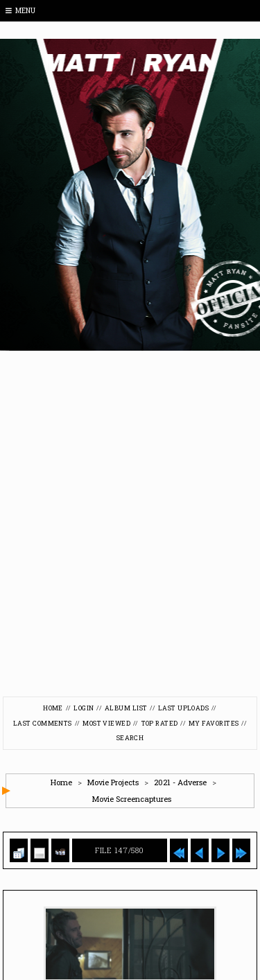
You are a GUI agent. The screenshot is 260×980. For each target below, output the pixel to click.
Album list (126, 708)
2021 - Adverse (180, 782)
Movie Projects (113, 782)
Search (130, 738)
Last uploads (183, 708)
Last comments (43, 723)
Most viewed (106, 723)
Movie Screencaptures (132, 799)
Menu (20, 11)
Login (84, 708)
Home (53, 708)
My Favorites (214, 723)
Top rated (160, 723)
